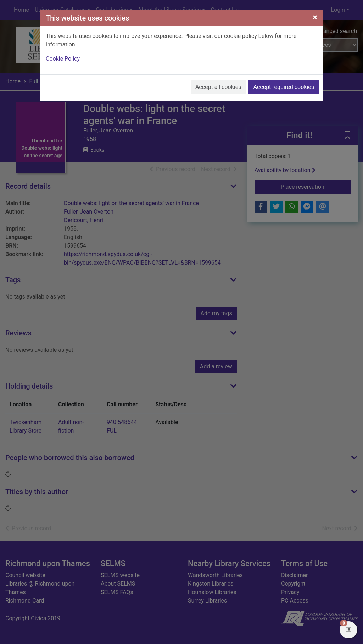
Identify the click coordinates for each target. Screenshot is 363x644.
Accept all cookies (218, 87)
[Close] (315, 17)
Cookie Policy (63, 59)
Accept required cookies (284, 87)
